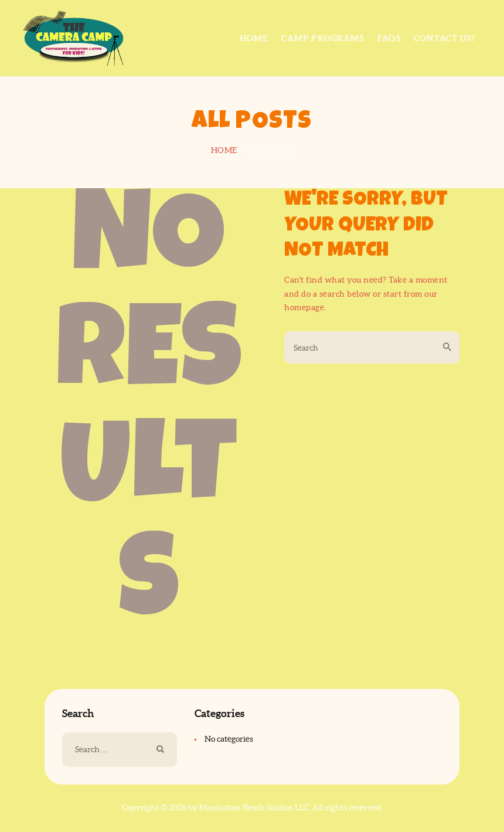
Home (224, 150)
